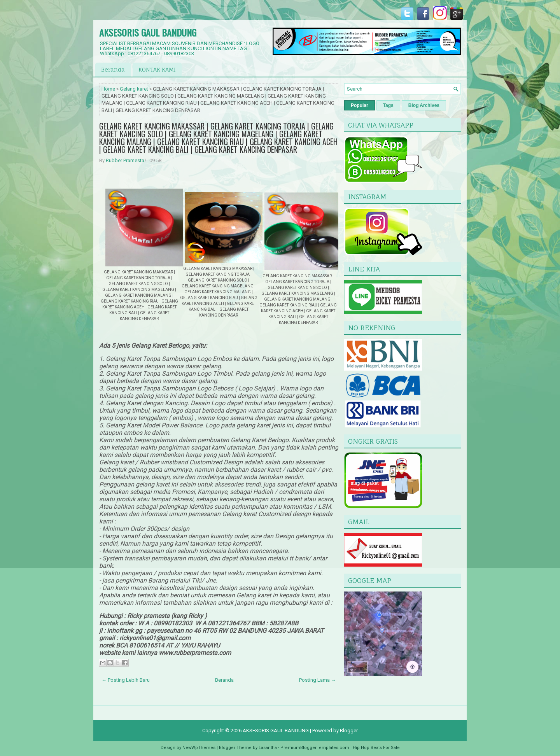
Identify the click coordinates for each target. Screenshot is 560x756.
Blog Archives (424, 105)
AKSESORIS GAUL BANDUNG (148, 32)
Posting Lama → (318, 680)
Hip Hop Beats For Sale (376, 748)
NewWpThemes (199, 748)
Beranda (113, 69)
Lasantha (268, 748)
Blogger (349, 731)
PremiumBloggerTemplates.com (315, 748)
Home (108, 89)
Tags (388, 105)
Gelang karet (134, 89)
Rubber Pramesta (125, 160)
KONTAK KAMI (157, 69)
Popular (360, 105)
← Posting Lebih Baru (126, 680)
